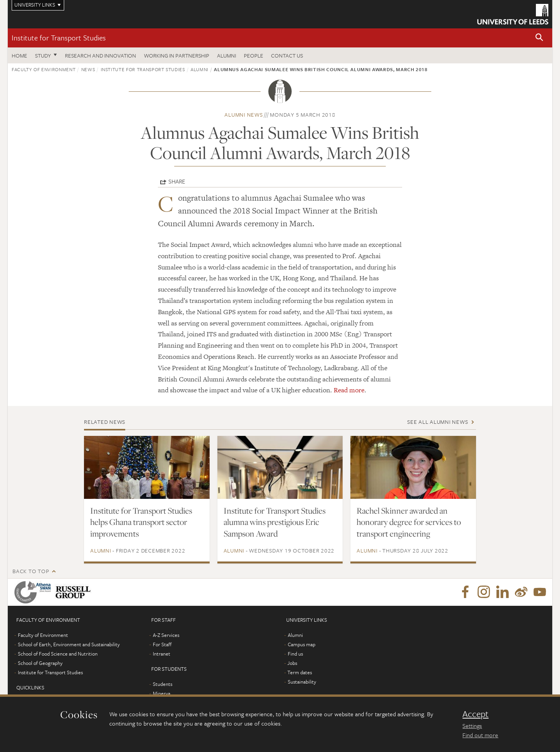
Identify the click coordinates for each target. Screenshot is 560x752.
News (88, 69)
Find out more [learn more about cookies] (480, 735)
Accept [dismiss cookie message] (475, 714)
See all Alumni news (437, 422)
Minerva (162, 693)
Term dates (300, 672)
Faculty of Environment (44, 69)
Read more (349, 390)
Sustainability (302, 682)
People (254, 55)
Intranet (162, 654)
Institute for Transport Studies (59, 38)
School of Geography (40, 663)
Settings (472, 726)
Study (43, 55)
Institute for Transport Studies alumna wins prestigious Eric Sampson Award (275, 522)
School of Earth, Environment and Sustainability (69, 644)
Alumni (227, 55)
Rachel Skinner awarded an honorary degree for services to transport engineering (409, 522)
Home (19, 55)
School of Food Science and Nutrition (58, 654)
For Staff (162, 644)
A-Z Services (166, 635)
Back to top (31, 571)
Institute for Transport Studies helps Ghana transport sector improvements (141, 522)
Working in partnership (177, 55)
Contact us (287, 55)
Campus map (302, 644)
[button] (539, 38)
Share (177, 181)
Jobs (292, 663)
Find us (295, 654)
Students (163, 684)
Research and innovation (101, 55)
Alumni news (243, 115)
